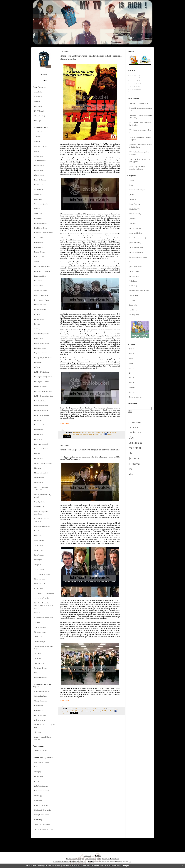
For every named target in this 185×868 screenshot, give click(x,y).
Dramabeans (38, 711)
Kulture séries (39, 338)
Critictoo (37, 102)
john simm (72, 434)
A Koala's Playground (42, 691)
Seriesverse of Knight (42, 598)
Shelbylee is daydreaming (43, 810)
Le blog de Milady (40, 386)
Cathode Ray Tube (41, 696)
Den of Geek (39, 706)
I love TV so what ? (41, 305)
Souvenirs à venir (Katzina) (43, 618)
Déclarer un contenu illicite (61, 862)
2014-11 (132, 363)
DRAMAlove (39, 238)
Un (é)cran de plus (40, 668)
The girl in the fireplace (42, 824)
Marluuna (38, 468)
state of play (114, 709)
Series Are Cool (40, 584)
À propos (44, 74)
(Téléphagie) (133, 281)
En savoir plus (124, 866)
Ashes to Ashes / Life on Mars (139, 291)
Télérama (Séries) (40, 632)
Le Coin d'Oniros (40, 401)
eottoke (37, 262)
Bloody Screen (39, 175)
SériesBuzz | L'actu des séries (44, 593)
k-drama (134, 464)
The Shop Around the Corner (44, 829)
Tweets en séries (40, 663)
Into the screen (39, 319)
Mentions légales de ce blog (78, 862)
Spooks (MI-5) (134, 315)
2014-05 (132, 383)
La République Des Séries (43, 358)
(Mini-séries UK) (135, 204)
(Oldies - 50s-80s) (135, 214)
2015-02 (132, 349)
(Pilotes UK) (133, 219)
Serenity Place (39, 540)
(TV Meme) (133, 286)
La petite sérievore (41, 353)
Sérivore (37, 613)
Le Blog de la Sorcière (42, 382)
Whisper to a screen (41, 678)
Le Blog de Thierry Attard (43, 391)
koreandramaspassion (41, 334)
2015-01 (132, 354)
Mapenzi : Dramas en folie (43, 463)
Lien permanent (89, 432)
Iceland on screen (40, 720)
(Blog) (131, 185)
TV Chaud (38, 654)
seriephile (38, 565)
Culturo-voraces (40, 767)
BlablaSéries (38, 170)
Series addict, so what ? (42, 574)
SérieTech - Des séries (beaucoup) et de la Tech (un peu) (44, 605)
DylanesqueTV (39, 257)
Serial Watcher (39, 555)
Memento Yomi (39, 478)
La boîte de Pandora (41, 786)
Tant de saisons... (40, 627)
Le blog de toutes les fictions (44, 396)
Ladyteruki (38, 362)
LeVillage (38, 121)
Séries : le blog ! (40, 569)
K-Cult (37, 781)
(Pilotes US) (133, 223)
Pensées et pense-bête (42, 805)
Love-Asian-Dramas (41, 449)
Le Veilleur (38, 420)
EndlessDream (39, 776)
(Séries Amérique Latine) (137, 238)
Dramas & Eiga (39, 252)
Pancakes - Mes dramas (42, 531)
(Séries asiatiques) (135, 243)
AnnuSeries (38, 92)
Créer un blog (88, 856)
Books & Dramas (40, 180)
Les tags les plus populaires (110, 859)
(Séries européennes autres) (138, 257)
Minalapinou (39, 483)
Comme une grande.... (42, 204)
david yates (79, 434)
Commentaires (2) (100, 432)
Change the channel (41, 701)
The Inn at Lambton (41, 751)
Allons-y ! (38, 141)
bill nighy (104, 711)
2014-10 (132, 368)
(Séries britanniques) (136, 247)
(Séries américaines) (136, 233)
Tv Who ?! (38, 658)
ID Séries (37, 314)
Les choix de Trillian (41, 425)
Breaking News (39, 185)
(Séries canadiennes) (136, 252)
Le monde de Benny (41, 406)
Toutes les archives (135, 397)
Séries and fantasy (40, 579)
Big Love (132, 300)
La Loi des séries (40, 348)
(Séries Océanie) (134, 271)
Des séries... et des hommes (43, 233)
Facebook (109, 434)
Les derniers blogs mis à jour (75, 859)
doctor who (136, 432)
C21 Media (38, 97)
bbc (131, 437)
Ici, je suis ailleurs (40, 310)
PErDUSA (38, 536)
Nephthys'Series (40, 502)
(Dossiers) (132, 199)
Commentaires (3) (100, 709)
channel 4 (65, 434)
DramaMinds (39, 247)
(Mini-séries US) (135, 209)
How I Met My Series (42, 300)
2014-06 (132, 378)
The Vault (38, 732)
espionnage (136, 443)
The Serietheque (40, 642)
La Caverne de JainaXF (42, 343)
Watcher (37, 673)
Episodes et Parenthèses (42, 266)
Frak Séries (38, 281)
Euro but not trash (40, 715)
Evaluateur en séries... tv (42, 271)
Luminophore (39, 458)
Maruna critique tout (41, 473)
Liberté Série (39, 434)
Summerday (38, 820)
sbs (131, 474)
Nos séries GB (39, 507)
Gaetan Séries (39, 286)
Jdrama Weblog (39, 116)
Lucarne (37, 454)
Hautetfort (98, 856)
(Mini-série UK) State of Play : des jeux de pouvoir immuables (90, 450)
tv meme (134, 427)
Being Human (134, 295)
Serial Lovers (39, 550)
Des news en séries (41, 223)
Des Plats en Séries (41, 228)
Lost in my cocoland (41, 444)
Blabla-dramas (39, 166)
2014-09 (132, 373)
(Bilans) (132, 180)
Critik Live (38, 214)
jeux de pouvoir (67, 711)
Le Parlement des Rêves (42, 415)
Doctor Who (133, 305)
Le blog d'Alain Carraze (42, 372)
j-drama (134, 458)
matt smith (135, 448)
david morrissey (96, 711)
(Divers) (132, 195)
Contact (44, 81)
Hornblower (133, 310)
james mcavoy (86, 711)
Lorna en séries (39, 439)
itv (131, 469)
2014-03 (132, 392)
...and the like (39, 132)
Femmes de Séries (40, 276)
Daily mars (38, 218)
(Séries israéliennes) (136, 267)
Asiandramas (39, 156)
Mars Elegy (38, 796)
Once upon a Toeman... (42, 526)
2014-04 (132, 387)
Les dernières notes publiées (93, 859)
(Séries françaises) (135, 262)
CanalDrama (38, 190)
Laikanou (37, 367)
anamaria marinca (98, 434)
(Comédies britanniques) (137, 190)
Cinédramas (38, 194)
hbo (131, 453)
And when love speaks (42, 762)
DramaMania (39, 242)
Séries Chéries (39, 589)
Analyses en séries (40, 146)
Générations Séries (41, 290)
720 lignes (38, 137)
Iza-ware (37, 324)
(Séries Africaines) (135, 228)
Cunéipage (38, 772)
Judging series (39, 329)
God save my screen (41, 295)
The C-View (38, 637)
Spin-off (37, 622)
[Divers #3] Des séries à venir (139, 103)
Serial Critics (39, 545)
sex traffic (113, 432)
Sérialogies (38, 560)
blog (130, 862)
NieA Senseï (38, 800)
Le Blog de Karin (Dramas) (43, 377)
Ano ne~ (37, 151)
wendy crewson (88, 434)
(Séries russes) (134, 276)
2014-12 (132, 359)
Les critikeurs (39, 430)
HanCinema (38, 106)
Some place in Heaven (42, 815)
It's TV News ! (39, 111)
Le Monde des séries (41, 411)
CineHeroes (38, 199)
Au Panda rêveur (40, 161)
